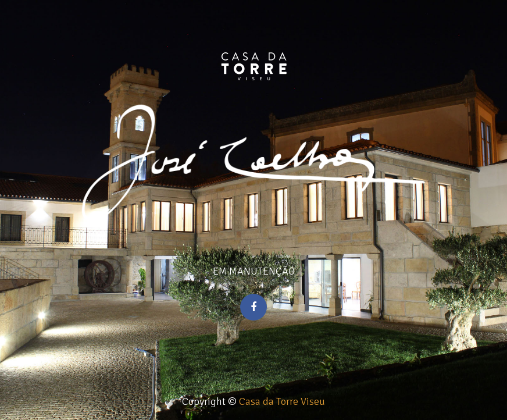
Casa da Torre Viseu (282, 401)
